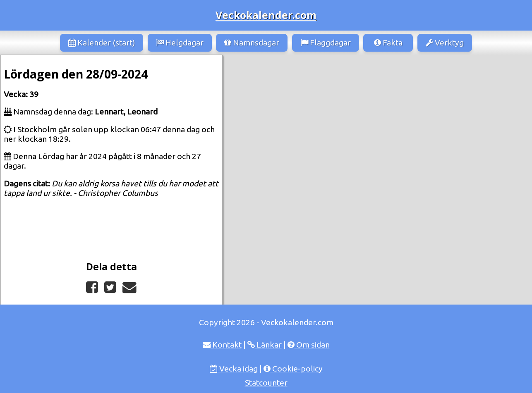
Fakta (388, 43)
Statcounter (266, 383)
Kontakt (222, 345)
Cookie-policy (293, 369)
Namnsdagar (252, 43)
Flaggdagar (326, 43)
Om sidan (309, 345)
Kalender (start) (102, 43)
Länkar (265, 345)
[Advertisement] (377, 117)
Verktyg (445, 43)
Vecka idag (234, 369)
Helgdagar (180, 43)
